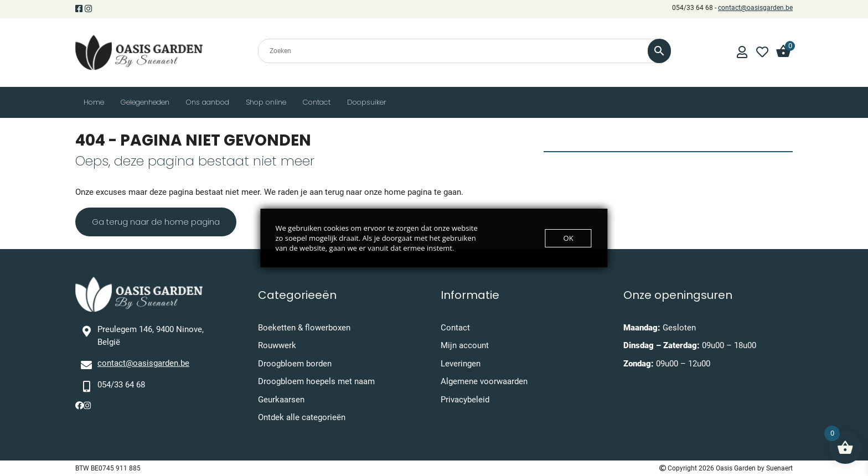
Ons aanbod (208, 102)
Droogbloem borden (295, 364)
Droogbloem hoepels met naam (316, 381)
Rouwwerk (277, 345)
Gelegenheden (145, 102)
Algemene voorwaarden (484, 381)
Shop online (266, 102)
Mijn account (465, 345)
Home (94, 102)
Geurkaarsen (281, 400)
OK (569, 238)
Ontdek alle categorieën (302, 417)
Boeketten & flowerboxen (304, 328)
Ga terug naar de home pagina (156, 222)
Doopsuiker (367, 102)
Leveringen (461, 364)
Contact (317, 102)
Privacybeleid (465, 400)
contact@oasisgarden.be (755, 8)
